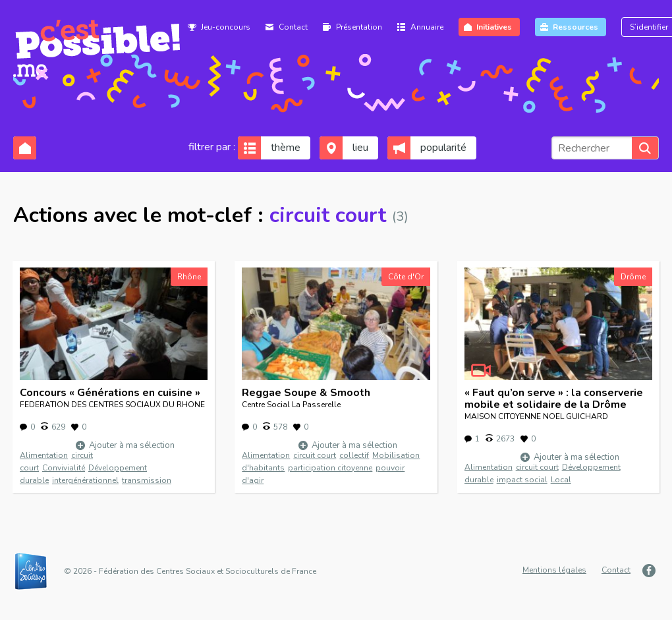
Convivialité (64, 468)
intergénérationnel (85, 480)
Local (561, 480)
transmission (147, 480)
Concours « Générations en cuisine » (110, 393)
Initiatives (494, 27)
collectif (354, 455)
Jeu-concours (226, 27)
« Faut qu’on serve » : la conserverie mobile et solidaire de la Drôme (554, 399)
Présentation (359, 27)
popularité (443, 148)
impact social (522, 480)
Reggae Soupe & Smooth (306, 393)
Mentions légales (554, 570)
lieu (360, 148)
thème (286, 148)
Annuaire (427, 27)
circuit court (315, 455)
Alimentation (44, 455)
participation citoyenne (330, 468)
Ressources (575, 27)
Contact (293, 27)
